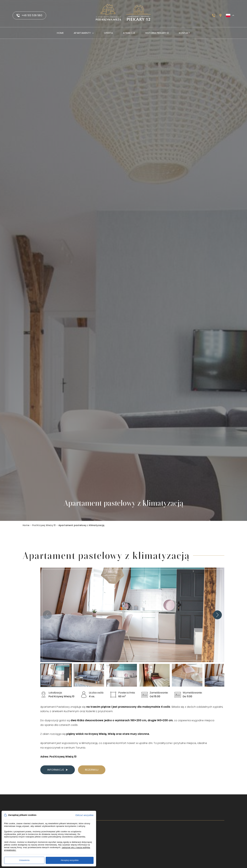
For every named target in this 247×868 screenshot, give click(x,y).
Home (60, 33)
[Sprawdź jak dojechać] (221, 15)
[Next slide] (217, 619)
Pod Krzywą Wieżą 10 (44, 525)
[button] (56, 679)
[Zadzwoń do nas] (214, 15)
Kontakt (185, 33)
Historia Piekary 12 (157, 33)
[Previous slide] (47, 619)
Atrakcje (129, 33)
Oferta (108, 33)
